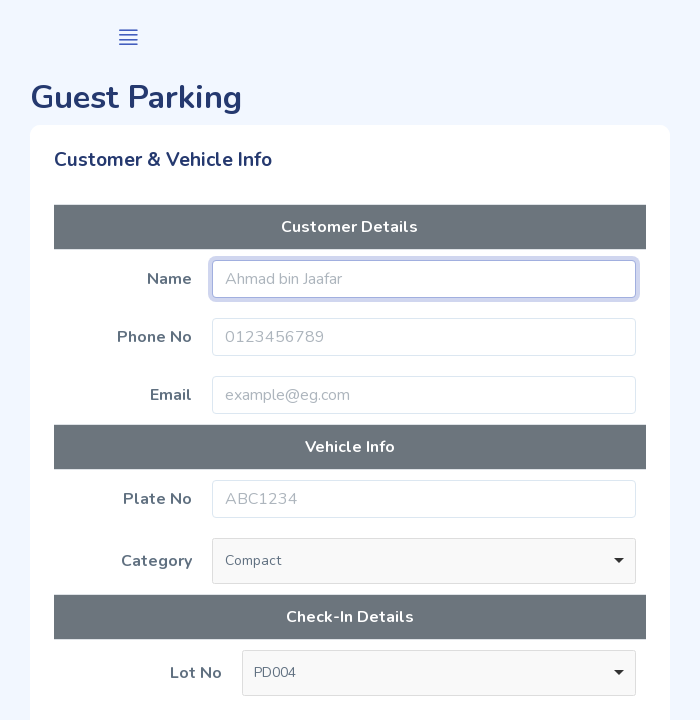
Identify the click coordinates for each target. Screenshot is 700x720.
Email (171, 395)
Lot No (196, 673)
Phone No (154, 337)
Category (156, 561)
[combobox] (424, 561)
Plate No (157, 499)
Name (169, 279)
